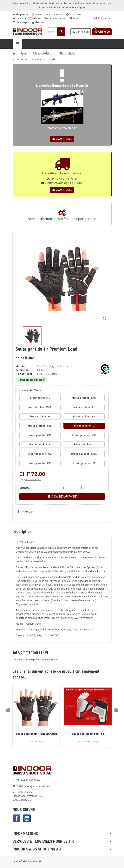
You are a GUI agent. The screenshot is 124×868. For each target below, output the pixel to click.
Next (116, 710)
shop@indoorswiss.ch (37, 786)
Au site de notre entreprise (48, 14)
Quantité (25, 488)
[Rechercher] (56, 32)
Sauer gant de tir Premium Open (36, 734)
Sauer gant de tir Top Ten (88, 734)
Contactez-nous (55, 18)
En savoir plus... (62, 139)
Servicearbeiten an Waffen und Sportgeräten (62, 215)
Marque (20, 366)
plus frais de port (33, 480)
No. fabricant (24, 374)
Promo (75, 18)
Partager (26, 512)
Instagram (27, 818)
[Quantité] (63, 488)
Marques (38, 22)
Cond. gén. (74, 14)
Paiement (35, 18)
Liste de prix (21, 22)
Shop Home (21, 14)
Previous (8, 710)
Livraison (19, 18)
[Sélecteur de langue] (102, 18)
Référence (22, 370)
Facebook (16, 818)
